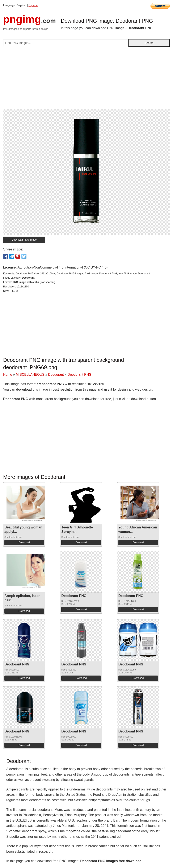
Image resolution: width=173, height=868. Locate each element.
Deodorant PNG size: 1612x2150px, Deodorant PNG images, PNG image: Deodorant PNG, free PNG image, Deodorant (83, 274)
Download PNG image (24, 240)
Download (24, 543)
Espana (33, 5)
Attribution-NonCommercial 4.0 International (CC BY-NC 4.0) (62, 267)
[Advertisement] (86, 80)
